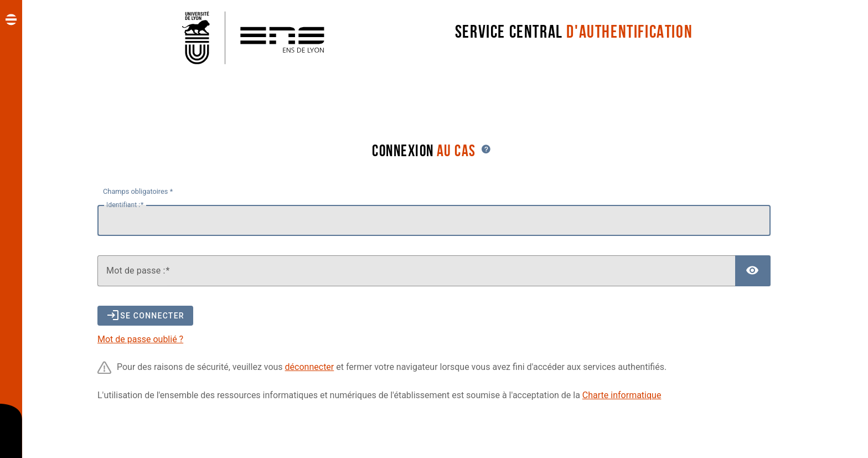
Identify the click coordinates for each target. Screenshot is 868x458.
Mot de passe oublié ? (140, 339)
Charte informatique (622, 395)
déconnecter (310, 367)
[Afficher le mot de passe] (753, 271)
